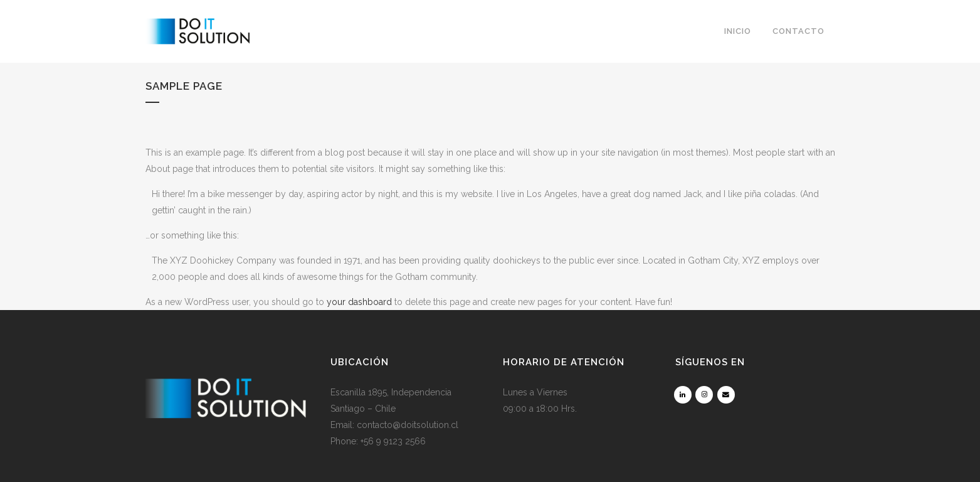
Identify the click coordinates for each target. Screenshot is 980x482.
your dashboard (359, 302)
